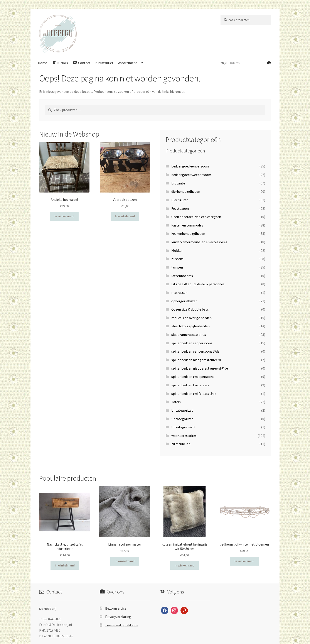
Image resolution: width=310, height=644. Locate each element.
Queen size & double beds (190, 309)
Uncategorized (182, 410)
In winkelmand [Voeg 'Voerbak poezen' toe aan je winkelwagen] (125, 216)
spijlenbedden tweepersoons (193, 377)
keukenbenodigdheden (188, 233)
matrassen (179, 292)
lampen (177, 267)
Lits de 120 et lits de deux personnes (198, 284)
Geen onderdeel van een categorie (196, 217)
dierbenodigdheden (186, 191)
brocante (178, 183)
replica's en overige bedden (191, 318)
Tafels (176, 402)
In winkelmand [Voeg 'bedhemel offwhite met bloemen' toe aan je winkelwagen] (244, 561)
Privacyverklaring (118, 617)
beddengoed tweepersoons (191, 175)
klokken (177, 250)
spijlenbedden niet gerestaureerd (196, 360)
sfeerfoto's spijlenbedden (190, 326)
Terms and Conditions (121, 625)
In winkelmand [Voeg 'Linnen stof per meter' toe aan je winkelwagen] (125, 561)
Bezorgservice (116, 608)
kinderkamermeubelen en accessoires (199, 242)
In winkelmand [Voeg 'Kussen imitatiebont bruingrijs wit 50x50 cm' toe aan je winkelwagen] (184, 565)
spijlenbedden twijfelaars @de (194, 394)
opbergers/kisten (184, 301)
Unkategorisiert (183, 427)
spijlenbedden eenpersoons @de (195, 351)
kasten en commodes (187, 225)
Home (42, 63)
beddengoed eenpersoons (190, 166)
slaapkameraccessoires (189, 335)
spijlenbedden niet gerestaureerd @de (200, 368)
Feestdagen (180, 208)
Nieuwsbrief (104, 63)
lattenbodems (182, 276)
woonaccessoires (184, 436)
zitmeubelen (181, 444)
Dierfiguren (180, 200)
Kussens (177, 259)
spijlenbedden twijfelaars (190, 385)
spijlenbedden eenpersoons (192, 343)
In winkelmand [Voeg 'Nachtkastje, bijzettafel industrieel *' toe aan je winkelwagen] (65, 565)
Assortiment (128, 63)
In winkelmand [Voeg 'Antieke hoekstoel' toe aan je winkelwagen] (64, 216)
